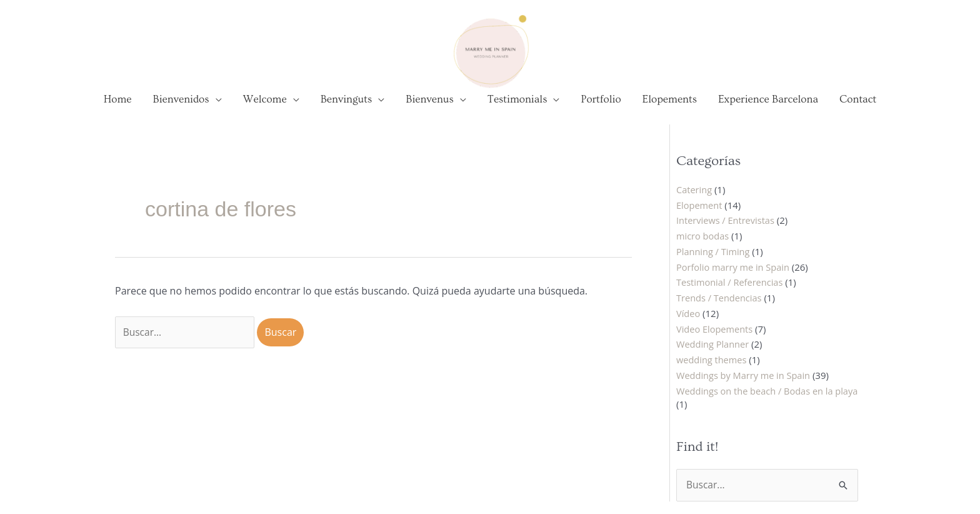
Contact (858, 109)
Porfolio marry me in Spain (734, 277)
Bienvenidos (181, 109)
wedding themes (712, 370)
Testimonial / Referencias (731, 292)
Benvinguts (347, 109)
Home (118, 109)
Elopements (670, 109)
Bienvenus (430, 109)
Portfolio (601, 109)
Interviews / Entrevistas (727, 230)
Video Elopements (716, 339)
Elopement (700, 215)
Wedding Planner (714, 354)
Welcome (265, 109)
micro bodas (703, 246)
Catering (695, 199)
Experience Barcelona (768, 109)
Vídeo (688, 323)
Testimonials (517, 109)
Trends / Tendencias (720, 308)
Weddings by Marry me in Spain (745, 385)
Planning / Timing (714, 261)
